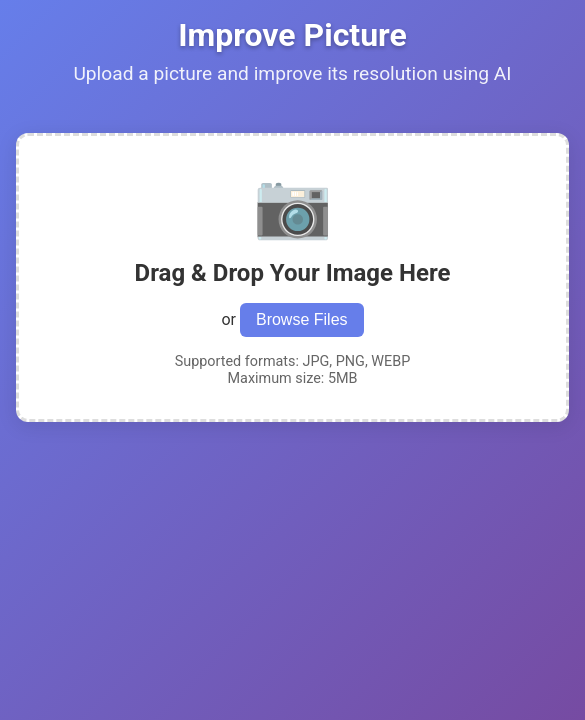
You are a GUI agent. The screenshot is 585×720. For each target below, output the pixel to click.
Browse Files (302, 319)
